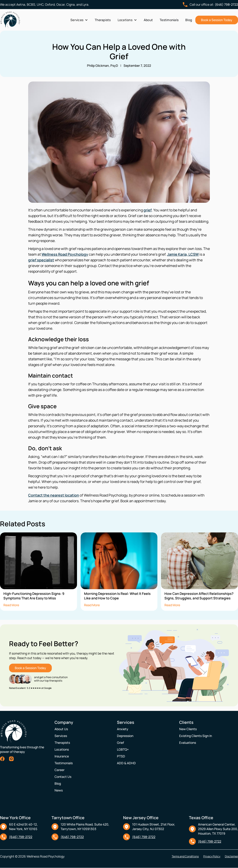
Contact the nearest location (54, 495)
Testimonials (169, 20)
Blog (189, 20)
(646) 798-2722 (226, 4)
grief (148, 210)
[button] (79, 20)
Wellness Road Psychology (65, 254)
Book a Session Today (217, 20)
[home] (10, 20)
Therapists (103, 20)
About (148, 20)
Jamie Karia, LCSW (183, 254)
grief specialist (41, 260)
